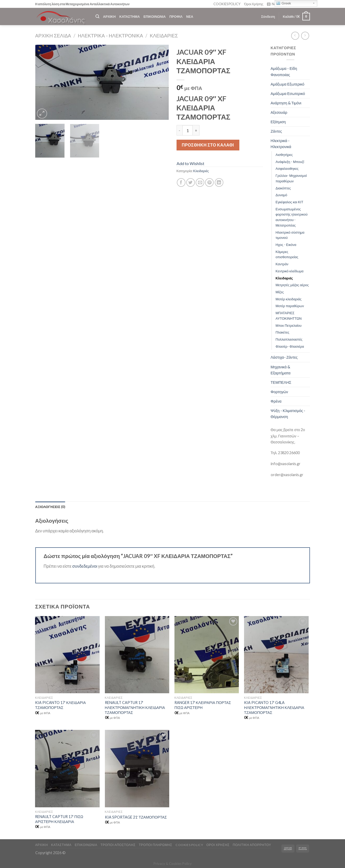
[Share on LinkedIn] (219, 182)
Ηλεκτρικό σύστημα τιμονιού (290, 235)
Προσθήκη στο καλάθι (208, 145)
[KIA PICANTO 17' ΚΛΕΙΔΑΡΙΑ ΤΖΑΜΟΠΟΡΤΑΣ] (67, 655)
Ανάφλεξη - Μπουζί (290, 162)
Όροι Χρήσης (254, 4)
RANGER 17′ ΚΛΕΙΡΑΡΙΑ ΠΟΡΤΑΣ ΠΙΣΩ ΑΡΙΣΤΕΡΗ (203, 705)
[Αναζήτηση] (97, 16)
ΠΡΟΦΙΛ (176, 16)
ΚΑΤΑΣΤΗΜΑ (129, 16)
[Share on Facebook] (181, 182)
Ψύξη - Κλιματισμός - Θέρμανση (288, 414)
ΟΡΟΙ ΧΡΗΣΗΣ (218, 845)
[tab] (50, 507)
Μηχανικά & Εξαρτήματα (281, 370)
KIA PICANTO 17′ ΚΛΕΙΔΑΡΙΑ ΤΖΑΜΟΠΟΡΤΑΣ (60, 705)
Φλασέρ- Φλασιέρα (290, 346)
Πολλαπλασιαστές (289, 339)
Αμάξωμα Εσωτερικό (288, 94)
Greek (284, 3)
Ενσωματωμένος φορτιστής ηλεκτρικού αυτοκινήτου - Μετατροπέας (292, 217)
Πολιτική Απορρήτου (252, 845)
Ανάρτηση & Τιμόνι (286, 103)
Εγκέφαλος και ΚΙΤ (290, 202)
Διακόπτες (283, 188)
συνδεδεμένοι (85, 566)
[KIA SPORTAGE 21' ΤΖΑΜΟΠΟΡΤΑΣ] (137, 769)
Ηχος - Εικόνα (286, 245)
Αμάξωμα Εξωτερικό (288, 84)
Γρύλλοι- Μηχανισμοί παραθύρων (291, 178)
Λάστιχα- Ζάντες (284, 357)
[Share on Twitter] (191, 182)
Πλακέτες (283, 332)
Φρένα (276, 401)
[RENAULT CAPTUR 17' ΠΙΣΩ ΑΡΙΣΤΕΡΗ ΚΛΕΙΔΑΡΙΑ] (67, 769)
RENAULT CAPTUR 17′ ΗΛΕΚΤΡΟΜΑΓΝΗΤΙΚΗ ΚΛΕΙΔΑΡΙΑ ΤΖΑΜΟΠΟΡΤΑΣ (135, 707)
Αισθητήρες (284, 155)
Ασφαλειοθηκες (287, 168)
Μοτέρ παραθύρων (290, 306)
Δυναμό (281, 195)
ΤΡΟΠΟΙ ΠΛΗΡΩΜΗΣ (156, 845)
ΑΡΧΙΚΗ (109, 16)
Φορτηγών (279, 392)
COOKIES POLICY (227, 4)
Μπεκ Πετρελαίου (289, 325)
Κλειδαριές (164, 36)
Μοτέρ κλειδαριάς (289, 299)
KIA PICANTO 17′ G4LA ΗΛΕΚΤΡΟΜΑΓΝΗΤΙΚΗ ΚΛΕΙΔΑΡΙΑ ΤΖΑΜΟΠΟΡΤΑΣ (274, 707)
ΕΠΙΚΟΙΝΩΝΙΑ (154, 16)
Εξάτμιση (278, 122)
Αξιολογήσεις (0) (50, 507)
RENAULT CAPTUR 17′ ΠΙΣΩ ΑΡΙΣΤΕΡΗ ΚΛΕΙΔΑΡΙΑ (59, 819)
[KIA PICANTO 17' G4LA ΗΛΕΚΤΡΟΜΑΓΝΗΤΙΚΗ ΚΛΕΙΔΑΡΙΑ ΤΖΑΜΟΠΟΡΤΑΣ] (276, 655)
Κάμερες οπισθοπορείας (287, 254)
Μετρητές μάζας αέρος (292, 285)
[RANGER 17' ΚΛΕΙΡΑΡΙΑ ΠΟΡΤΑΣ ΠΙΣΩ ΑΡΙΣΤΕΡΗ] (207, 655)
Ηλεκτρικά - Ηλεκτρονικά (111, 36)
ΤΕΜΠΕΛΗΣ (281, 382)
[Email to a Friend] (200, 182)
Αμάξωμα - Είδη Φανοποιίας (284, 71)
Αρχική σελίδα (53, 36)
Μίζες (280, 292)
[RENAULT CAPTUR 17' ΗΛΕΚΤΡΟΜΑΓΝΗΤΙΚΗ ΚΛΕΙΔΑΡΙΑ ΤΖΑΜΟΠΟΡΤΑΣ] (137, 655)
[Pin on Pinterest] (209, 182)
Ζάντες (276, 131)
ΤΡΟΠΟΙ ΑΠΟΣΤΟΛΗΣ (118, 845)
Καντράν (282, 264)
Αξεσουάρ (279, 112)
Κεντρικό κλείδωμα (290, 271)
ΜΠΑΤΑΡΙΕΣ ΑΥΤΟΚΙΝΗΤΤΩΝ (289, 316)
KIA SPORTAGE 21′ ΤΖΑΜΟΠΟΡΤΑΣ (136, 817)
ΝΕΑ (190, 16)
